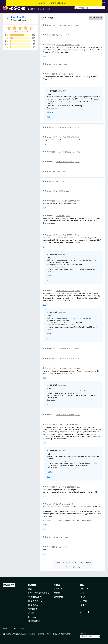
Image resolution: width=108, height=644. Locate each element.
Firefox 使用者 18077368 (65, 291)
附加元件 (32, 585)
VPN (82, 593)
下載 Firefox (47, 3)
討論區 (31, 613)
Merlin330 (59, 191)
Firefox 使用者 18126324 (65, 127)
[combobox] (90, 8)
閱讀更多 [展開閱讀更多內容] (50, 112)
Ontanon (59, 547)
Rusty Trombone (62, 504)
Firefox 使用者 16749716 (65, 162)
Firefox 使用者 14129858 (65, 45)
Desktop (58, 589)
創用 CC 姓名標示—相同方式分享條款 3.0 (38, 634)
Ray (57, 181)
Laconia (59, 172)
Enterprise (59, 597)
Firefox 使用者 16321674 (65, 349)
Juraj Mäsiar (21, 20)
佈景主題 (41, 9)
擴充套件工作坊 (35, 597)
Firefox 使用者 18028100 (65, 424)
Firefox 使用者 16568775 (65, 152)
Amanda (59, 64)
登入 (104, 2)
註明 (9, 634)
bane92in (59, 537)
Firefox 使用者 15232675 (65, 137)
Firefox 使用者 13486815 (65, 358)
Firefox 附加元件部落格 (39, 593)
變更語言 (83, 633)
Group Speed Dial (18, 17)
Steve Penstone (62, 74)
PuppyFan (59, 35)
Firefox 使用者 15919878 (65, 415)
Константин (60, 216)
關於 (30, 589)
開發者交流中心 (35, 601)
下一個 (88, 563)
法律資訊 (22, 628)
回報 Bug (32, 617)
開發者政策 (33, 605)
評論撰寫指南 (34, 621)
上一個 (58, 563)
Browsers (84, 589)
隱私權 (5, 628)
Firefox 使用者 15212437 (65, 25)
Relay (82, 597)
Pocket (83, 605)
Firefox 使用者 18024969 (65, 487)
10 (82, 563)
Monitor (83, 601)
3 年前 (77, 25)
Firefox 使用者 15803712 (65, 235)
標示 (44, 57)
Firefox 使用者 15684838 (65, 368)
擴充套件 (31, 9)
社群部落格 (33, 609)
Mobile (57, 593)
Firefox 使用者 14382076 (65, 201)
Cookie (13, 628)
